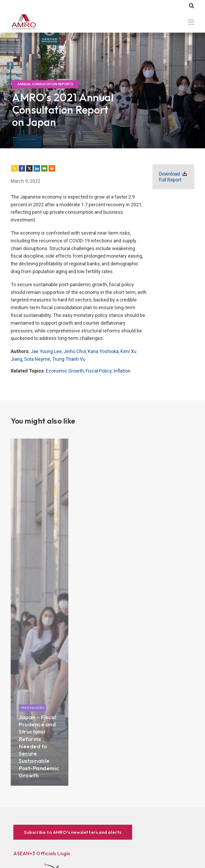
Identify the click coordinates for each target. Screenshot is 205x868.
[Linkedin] (37, 168)
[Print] (52, 168)
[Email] (44, 168)
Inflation (122, 371)
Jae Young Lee (46, 351)
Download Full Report (170, 177)
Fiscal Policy (99, 371)
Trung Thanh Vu (69, 359)
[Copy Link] (14, 168)
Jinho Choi (75, 351)
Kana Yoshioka (103, 351)
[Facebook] (22, 168)
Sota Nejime (37, 359)
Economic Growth (65, 371)
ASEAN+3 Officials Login (42, 853)
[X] (29, 168)
